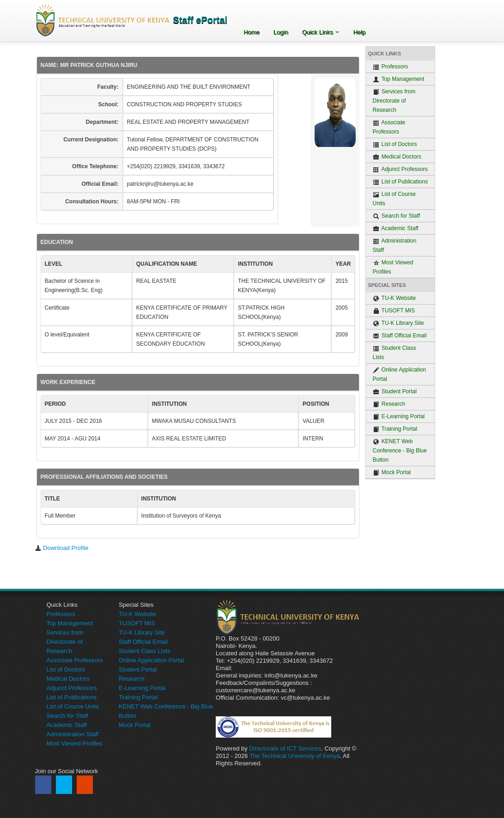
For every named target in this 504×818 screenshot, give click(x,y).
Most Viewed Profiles (393, 267)
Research (389, 404)
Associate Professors (389, 127)
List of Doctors (395, 144)
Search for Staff (397, 216)
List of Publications (400, 182)
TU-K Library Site (398, 323)
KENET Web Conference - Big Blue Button (400, 451)
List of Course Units (394, 199)
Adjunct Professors (400, 169)
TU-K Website (395, 298)
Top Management (399, 79)
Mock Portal (392, 473)
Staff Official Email (400, 336)
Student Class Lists (395, 353)
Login (281, 32)
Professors (391, 67)
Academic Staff (396, 229)
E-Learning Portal (399, 417)
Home (252, 32)
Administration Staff (395, 245)
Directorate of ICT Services (285, 748)
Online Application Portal (399, 374)
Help (359, 32)
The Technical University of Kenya (295, 756)
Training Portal (395, 429)
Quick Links (321, 32)
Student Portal (395, 392)
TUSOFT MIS (394, 311)
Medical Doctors (397, 157)
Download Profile (62, 548)
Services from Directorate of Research (394, 101)
